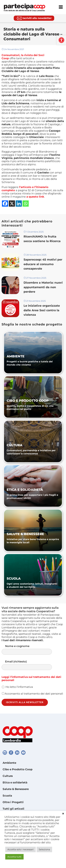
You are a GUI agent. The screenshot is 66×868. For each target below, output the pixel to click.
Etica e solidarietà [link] (15, 782)
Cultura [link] (8, 776)
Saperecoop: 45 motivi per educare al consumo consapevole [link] (43, 264)
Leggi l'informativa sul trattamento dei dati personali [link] (31, 678)
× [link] (63, 814)
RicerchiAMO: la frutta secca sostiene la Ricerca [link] (42, 239)
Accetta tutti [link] (14, 857)
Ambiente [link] (9, 763)
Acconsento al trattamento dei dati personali (32, 694)
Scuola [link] (7, 796)
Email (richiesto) (30, 665)
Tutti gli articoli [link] (13, 809)
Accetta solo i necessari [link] (21, 849)
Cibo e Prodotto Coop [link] (18, 769)
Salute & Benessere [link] (16, 789)
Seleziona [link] (44, 849)
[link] (61, 40)
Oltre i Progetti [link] (13, 802)
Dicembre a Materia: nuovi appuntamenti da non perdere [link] (43, 287)
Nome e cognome (30, 650)
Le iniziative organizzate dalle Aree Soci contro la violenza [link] (42, 310)
